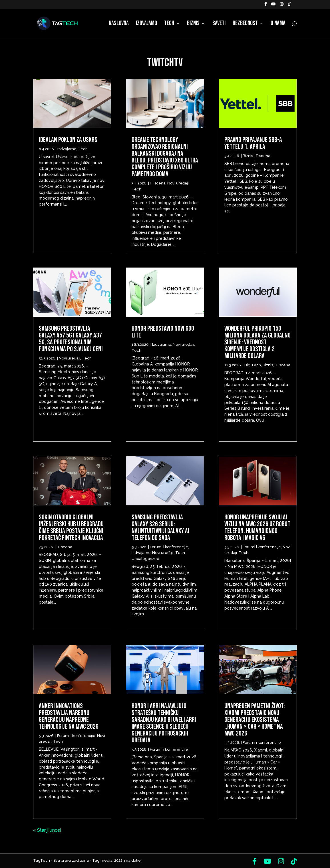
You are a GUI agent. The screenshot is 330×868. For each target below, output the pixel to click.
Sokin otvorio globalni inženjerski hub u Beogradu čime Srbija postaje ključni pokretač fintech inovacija (71, 528)
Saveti (219, 24)
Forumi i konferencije (76, 736)
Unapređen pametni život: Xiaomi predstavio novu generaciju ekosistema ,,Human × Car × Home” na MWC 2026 (255, 720)
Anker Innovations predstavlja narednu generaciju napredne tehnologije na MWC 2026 (69, 716)
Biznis (193, 24)
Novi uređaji (70, 358)
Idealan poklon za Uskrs (68, 140)
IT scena (64, 547)
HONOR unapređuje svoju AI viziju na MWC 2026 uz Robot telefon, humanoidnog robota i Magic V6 (257, 528)
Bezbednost (245, 24)
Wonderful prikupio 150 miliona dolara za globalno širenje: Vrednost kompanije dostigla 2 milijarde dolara (257, 342)
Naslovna (119, 24)
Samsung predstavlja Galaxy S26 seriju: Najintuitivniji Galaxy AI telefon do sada (160, 528)
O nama (278, 24)
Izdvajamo (146, 24)
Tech (169, 24)
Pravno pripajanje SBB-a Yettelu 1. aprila (253, 143)
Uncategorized (145, 559)
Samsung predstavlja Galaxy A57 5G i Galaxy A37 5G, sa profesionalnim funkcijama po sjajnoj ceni (71, 339)
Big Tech (253, 365)
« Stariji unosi (47, 830)
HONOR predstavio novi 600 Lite (163, 332)
